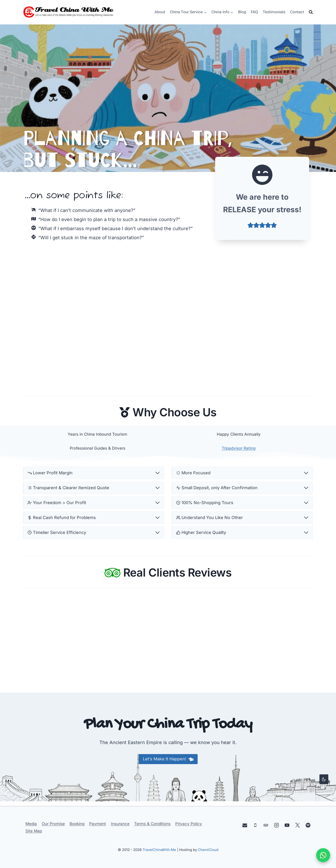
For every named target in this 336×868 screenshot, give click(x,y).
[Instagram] (276, 825)
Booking (77, 824)
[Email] (245, 825)
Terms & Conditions (152, 824)
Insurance (120, 824)
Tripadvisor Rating (239, 449)
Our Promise (53, 824)
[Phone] (255, 825)
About (160, 12)
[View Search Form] (311, 12)
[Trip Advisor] (266, 825)
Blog (242, 12)
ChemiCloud (208, 850)
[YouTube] (287, 825)
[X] (298, 825)
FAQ (254, 12)
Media (31, 824)
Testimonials (274, 12)
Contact (297, 12)
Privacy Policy (189, 824)
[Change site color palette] (324, 779)
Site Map (34, 831)
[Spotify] (308, 825)
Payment (98, 824)
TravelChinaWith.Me (159, 850)
